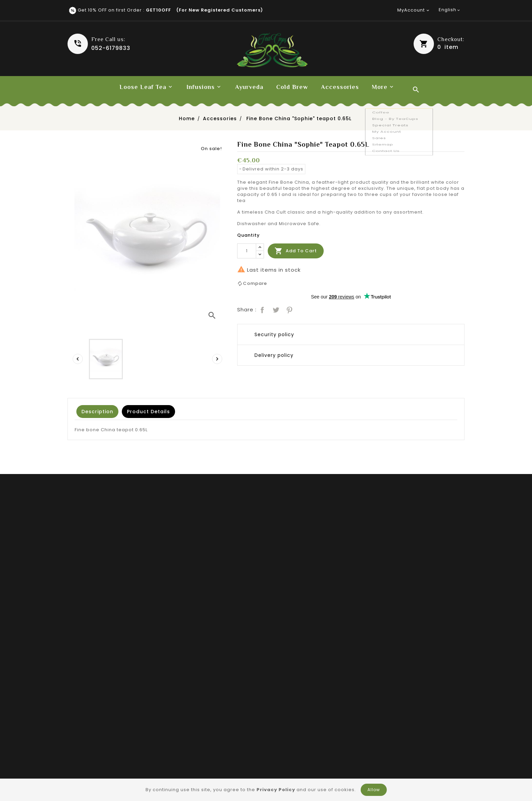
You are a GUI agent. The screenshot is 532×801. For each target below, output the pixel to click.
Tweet (275, 309)
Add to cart (296, 251)
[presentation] (78, 359)
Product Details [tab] (148, 412)
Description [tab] (97, 412)
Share (262, 309)
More (380, 87)
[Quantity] (247, 251)
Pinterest (289, 309)
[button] (439, 44)
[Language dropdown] (450, 10)
